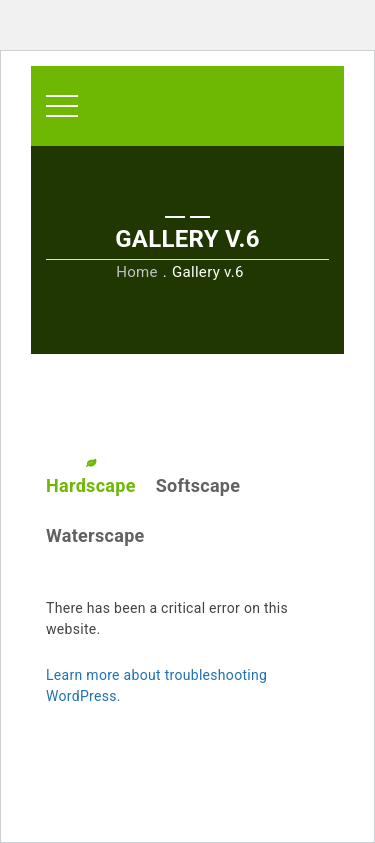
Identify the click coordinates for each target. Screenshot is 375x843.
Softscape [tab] (198, 485)
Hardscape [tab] (91, 485)
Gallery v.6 (208, 272)
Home (137, 272)
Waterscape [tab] (95, 535)
